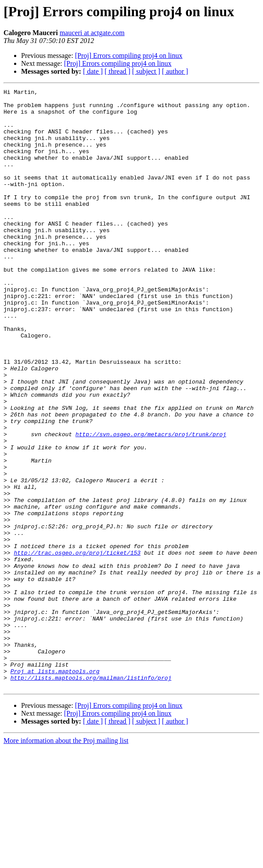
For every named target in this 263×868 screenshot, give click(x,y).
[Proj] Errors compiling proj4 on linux (129, 56)
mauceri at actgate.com (92, 33)
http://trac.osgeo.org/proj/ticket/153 (77, 646)
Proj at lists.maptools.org (55, 788)
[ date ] (93, 71)
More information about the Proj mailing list (66, 860)
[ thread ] (117, 71)
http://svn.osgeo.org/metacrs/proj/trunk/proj (151, 504)
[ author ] (175, 71)
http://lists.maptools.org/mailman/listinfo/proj (91, 796)
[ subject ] (146, 71)
